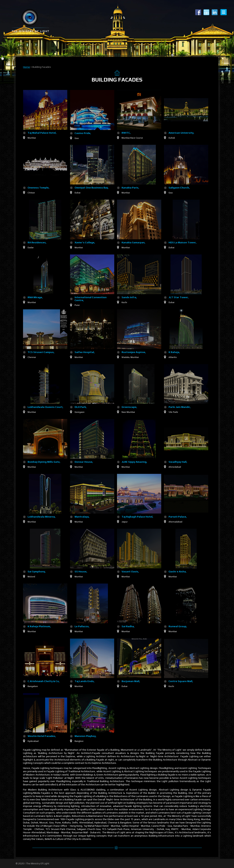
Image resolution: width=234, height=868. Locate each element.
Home (27, 67)
